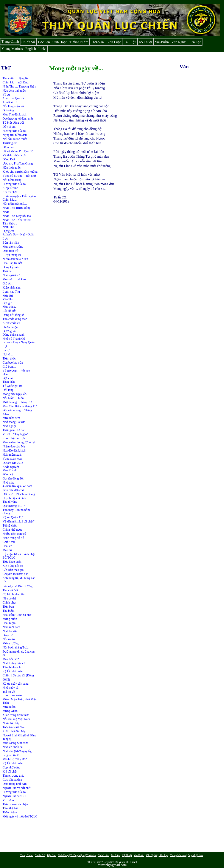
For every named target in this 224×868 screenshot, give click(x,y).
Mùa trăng (9, 307)
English (30, 49)
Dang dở (8, 635)
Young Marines (12, 49)
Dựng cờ (8, 231)
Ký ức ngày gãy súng (16, 684)
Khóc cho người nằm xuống (20, 172)
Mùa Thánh (10, 470)
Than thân (9, 382)
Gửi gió (7, 303)
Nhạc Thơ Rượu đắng (17, 208)
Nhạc (6, 212)
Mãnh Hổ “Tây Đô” (15, 759)
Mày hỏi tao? (11, 659)
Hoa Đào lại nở (12, 263)
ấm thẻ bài (11, 808)
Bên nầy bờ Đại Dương (18, 586)
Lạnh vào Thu (11, 292)
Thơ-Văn (97, 42)
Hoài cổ (7, 546)
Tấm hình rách (12, 667)
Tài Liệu (130, 42)
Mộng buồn (10, 619)
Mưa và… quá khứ (14, 279)
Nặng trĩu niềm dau (15, 135)
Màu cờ (7, 550)
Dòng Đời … (11, 159)
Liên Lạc (195, 42)
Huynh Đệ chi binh (14, 498)
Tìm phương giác (13, 776)
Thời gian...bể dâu (14, 430)
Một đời (8, 296)
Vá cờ (6, 95)
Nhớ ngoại (9, 426)
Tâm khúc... (10, 224)
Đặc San (44, 42)
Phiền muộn (10, 327)
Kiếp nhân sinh (12, 288)
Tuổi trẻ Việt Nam (14, 727)
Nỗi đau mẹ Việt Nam (16, 719)
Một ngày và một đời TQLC (20, 817)
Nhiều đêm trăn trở (14, 534)
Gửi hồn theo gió (13, 570)
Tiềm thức (9, 359)
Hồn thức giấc (12, 168)
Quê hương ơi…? (14, 506)
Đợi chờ (8, 378)
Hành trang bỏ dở (13, 538)
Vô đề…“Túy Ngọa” (15, 434)
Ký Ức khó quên (13, 671)
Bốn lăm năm (11, 243)
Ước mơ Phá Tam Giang (18, 164)
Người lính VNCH (14, 796)
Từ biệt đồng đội (13, 123)
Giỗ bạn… (9, 367)
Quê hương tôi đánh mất (18, 119)
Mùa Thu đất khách (15, 114)
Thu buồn (9, 611)
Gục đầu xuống (12, 780)
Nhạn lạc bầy (11, 723)
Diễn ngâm (29, 196)
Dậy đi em (9, 127)
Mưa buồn (9, 707)
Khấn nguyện (11, 196)
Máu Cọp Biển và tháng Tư (19, 406)
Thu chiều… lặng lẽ (15, 78)
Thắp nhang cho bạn (15, 804)
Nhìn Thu (8, 227)
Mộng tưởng (11, 643)
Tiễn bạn (8, 607)
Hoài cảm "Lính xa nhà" (17, 615)
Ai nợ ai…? (10, 102)
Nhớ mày (8, 483)
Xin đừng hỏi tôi (13, 566)
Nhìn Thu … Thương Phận (19, 87)
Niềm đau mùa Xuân (15, 259)
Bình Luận (114, 42)
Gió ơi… (8, 283)
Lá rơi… (8, 350)
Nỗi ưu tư (9, 639)
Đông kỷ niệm (11, 267)
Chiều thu (9, 542)
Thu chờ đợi (10, 590)
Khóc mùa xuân (12, 695)
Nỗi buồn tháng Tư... (16, 648)
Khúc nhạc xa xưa (14, 438)
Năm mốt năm (11, 627)
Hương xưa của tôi (15, 131)
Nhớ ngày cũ (11, 688)
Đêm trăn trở (11, 251)
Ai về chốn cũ (11, 323)
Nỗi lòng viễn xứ (13, 106)
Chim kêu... (10, 200)
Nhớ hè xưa (10, 631)
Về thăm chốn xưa (14, 155)
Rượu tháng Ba (12, 255)
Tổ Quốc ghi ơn (12, 386)
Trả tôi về (9, 692)
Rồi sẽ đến (9, 311)
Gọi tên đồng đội (13, 479)
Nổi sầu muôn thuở (15, 139)
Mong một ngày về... (15, 394)
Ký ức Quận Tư (12, 517)
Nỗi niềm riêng (12, 180)
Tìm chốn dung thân (15, 319)
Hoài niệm (9, 623)
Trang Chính (10, 41)
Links (42, 49)
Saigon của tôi (11, 755)
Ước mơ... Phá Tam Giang (19, 494)
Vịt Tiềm (8, 800)
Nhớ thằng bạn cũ (14, 663)
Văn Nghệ (179, 42)
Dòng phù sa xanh (14, 335)
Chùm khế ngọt (12, 530)
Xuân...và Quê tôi (13, 98)
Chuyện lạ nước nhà (15, 574)
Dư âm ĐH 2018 (13, 463)
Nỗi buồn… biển (13, 398)
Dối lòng (8, 390)
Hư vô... (8, 354)
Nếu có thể (9, 598)
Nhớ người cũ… (13, 275)
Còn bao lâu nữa (13, 363)
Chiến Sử (28, 42)
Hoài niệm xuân (12, 455)
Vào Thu (8, 299)
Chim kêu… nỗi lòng (16, 82)
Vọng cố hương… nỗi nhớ (19, 176)
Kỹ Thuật (145, 42)
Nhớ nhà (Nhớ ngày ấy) (17, 751)
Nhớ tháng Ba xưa (14, 422)
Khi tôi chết (10, 192)
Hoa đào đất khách (14, 451)
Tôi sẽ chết (10, 526)
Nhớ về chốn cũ (13, 747)
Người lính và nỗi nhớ (17, 788)
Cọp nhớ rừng (11, 767)
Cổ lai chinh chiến (14, 594)
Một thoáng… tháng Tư (17, 402)
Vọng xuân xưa (12, 459)
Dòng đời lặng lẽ (13, 315)
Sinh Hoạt (59, 42)
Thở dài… (9, 271)
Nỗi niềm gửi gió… (15, 204)
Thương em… (11, 143)
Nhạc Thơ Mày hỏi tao (17, 216)
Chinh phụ (9, 603)
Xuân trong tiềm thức (16, 715)
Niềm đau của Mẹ (14, 446)
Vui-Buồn (162, 42)
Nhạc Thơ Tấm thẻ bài (17, 220)
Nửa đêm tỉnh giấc (14, 91)
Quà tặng (8, 110)
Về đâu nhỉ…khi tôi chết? (19, 522)
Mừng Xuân (10, 711)
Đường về (9, 331)
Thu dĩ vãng (10, 502)
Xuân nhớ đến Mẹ (14, 731)
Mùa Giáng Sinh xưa (15, 743)
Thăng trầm (10, 812)
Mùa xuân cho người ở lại (19, 442)
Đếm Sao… (10, 147)
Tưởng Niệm (79, 42)
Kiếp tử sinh (10, 188)
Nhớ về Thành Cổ (14, 339)
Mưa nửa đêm (11, 418)
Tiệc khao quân (12, 562)
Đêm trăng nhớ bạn (15, 784)
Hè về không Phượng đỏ (18, 151)
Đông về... (9, 474)
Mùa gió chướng (13, 247)
